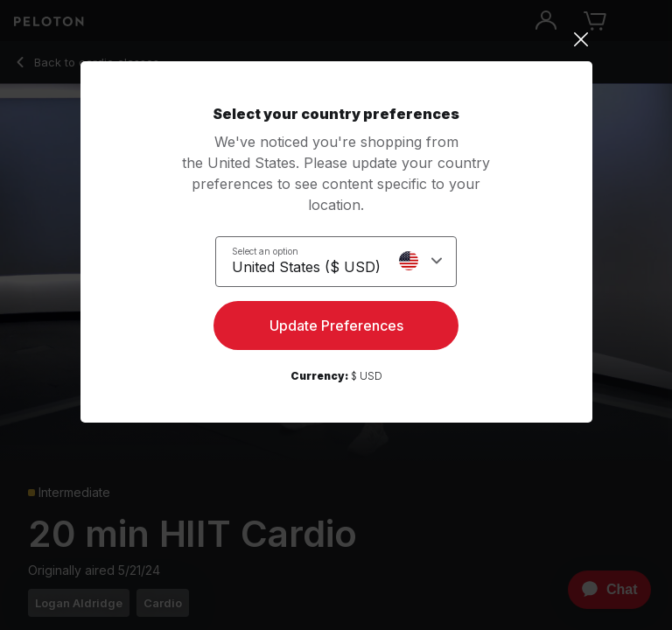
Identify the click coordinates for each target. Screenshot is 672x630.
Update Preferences (336, 325)
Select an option (265, 251)
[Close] (336, 39)
